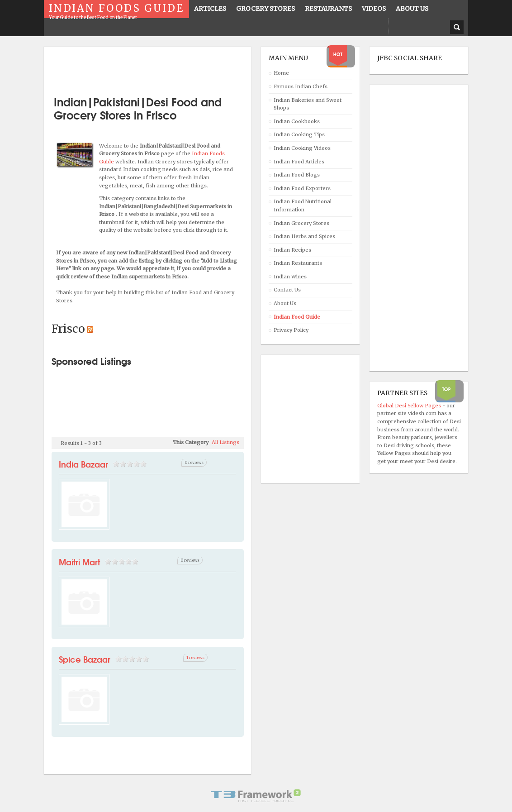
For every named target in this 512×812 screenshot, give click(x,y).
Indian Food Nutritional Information (303, 205)
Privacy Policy (291, 330)
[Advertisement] (157, 68)
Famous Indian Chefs (301, 86)
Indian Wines (290, 277)
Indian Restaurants (298, 263)
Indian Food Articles (299, 162)
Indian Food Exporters (302, 188)
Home (281, 73)
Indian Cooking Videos (302, 148)
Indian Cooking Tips (299, 134)
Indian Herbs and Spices (304, 236)
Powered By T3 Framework (256, 796)
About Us (285, 303)
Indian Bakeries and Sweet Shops (308, 104)
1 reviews (195, 657)
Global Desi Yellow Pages (410, 406)
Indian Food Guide (297, 317)
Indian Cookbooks (297, 121)
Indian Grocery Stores (301, 223)
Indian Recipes (292, 250)
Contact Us (287, 290)
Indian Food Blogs (297, 175)
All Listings (225, 442)
